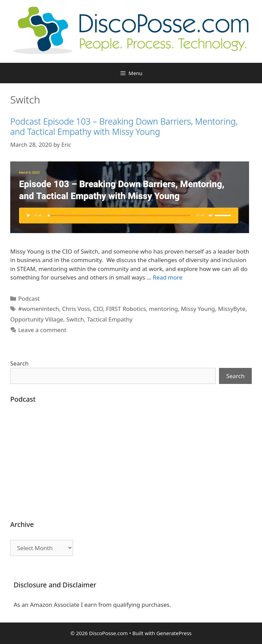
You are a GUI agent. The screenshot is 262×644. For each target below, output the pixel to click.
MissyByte (232, 309)
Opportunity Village (37, 319)
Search (19, 363)
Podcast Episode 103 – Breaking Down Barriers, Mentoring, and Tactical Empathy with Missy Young (124, 126)
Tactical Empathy (110, 319)
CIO (98, 309)
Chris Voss (76, 309)
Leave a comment (42, 330)
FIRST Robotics (126, 309)
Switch (75, 319)
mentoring (164, 309)
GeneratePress (174, 633)
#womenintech (39, 309)
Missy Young (198, 309)
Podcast (29, 298)
